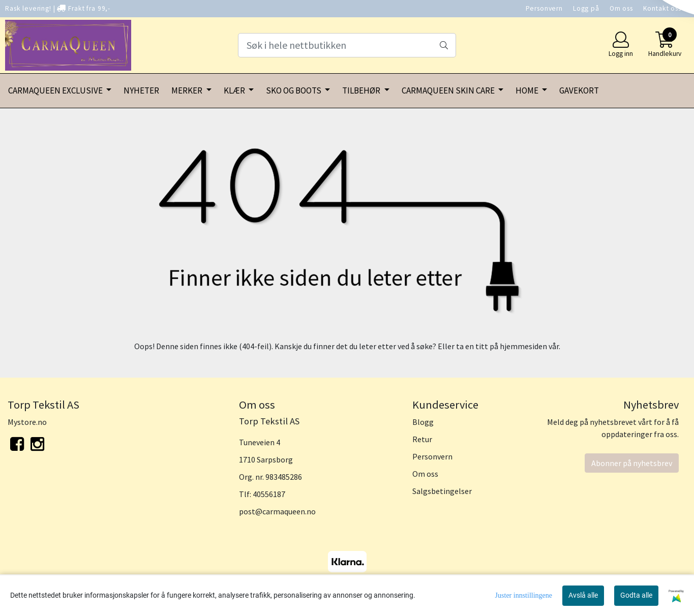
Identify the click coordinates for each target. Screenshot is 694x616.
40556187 (269, 494)
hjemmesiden (523, 346)
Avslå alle (583, 595)
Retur (422, 439)
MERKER (188, 90)
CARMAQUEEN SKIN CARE (449, 90)
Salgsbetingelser (442, 491)
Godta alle (636, 595)
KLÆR (235, 90)
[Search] (347, 45)
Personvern (545, 8)
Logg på (586, 8)
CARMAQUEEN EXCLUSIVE (56, 90)
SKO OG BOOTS (294, 90)
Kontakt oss (662, 8)
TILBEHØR (362, 90)
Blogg (423, 422)
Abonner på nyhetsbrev (632, 463)
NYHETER (141, 90)
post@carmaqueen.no (277, 511)
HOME (528, 90)
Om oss (621, 8)
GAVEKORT (579, 90)
